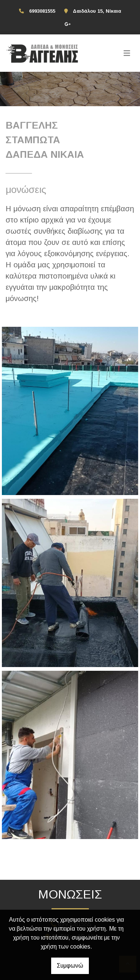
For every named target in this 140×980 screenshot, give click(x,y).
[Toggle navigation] (127, 53)
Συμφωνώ (70, 966)
